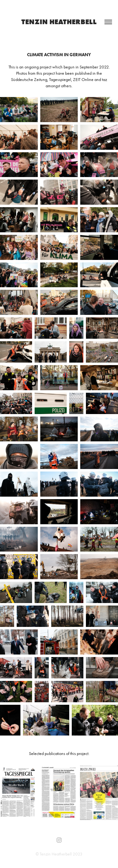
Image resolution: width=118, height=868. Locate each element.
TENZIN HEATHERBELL (59, 22)
